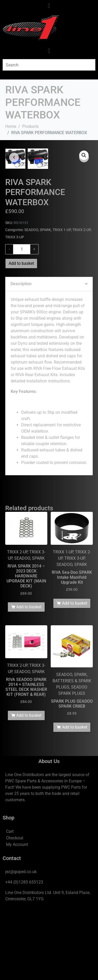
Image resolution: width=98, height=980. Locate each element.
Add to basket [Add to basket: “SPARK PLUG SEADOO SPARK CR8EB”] (75, 795)
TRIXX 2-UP (82, 298)
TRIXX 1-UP (62, 298)
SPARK (45, 298)
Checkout (15, 906)
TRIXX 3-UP (15, 305)
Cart (10, 900)
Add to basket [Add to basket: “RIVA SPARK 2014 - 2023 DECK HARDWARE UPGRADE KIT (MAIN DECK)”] (29, 675)
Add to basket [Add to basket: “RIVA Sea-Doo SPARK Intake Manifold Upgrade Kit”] (75, 671)
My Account (17, 913)
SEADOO (31, 298)
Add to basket (21, 332)
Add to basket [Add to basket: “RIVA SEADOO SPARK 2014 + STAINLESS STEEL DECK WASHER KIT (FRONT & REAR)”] (29, 784)
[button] (84, 155)
